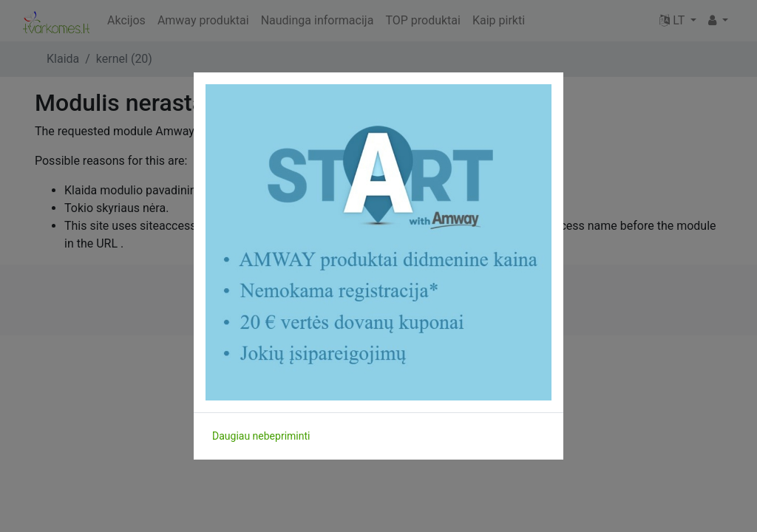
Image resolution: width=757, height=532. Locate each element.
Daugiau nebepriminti (261, 436)
